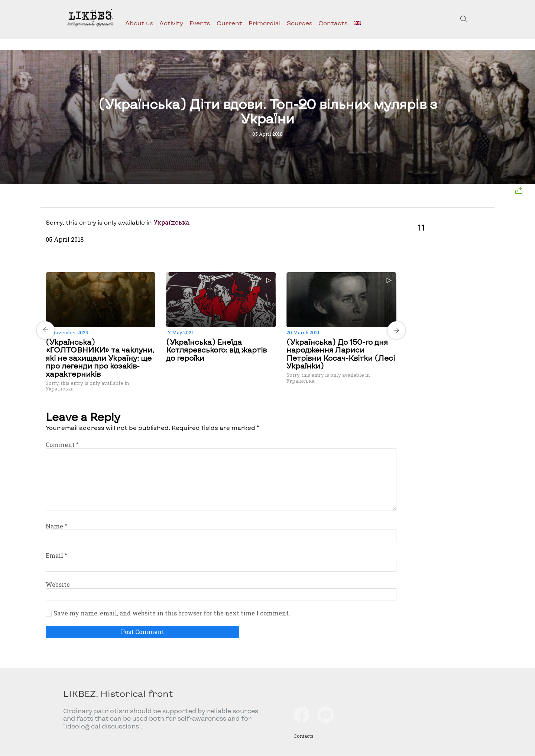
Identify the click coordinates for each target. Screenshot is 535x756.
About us (139, 23)
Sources (300, 23)
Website (58, 584)
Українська (171, 222)
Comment (62, 445)
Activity (171, 23)
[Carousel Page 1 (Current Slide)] (219, 271)
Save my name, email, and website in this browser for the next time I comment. (172, 613)
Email (56, 555)
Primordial (265, 23)
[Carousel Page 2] (223, 271)
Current (229, 23)
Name (56, 526)
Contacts (333, 23)
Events (200, 23)
